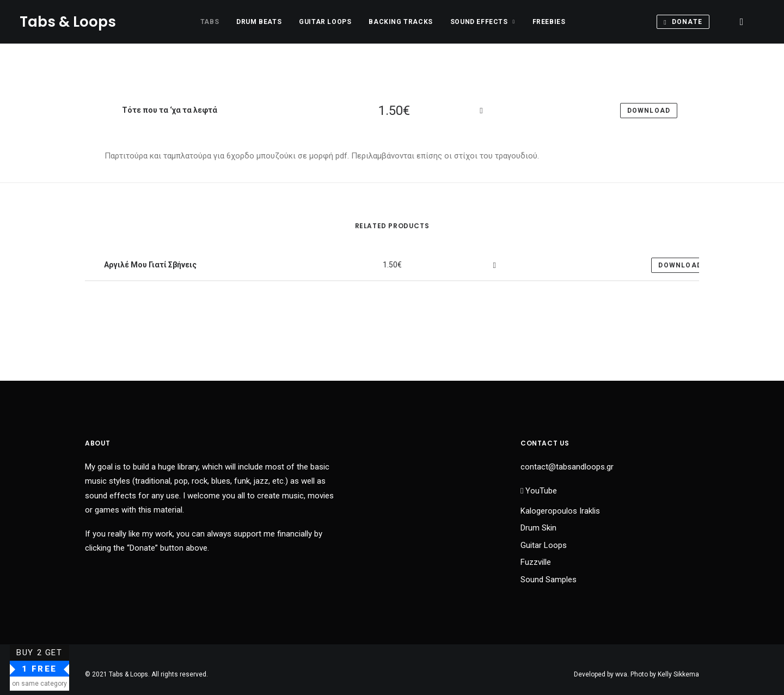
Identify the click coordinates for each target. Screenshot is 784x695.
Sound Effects (483, 22)
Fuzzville (536, 562)
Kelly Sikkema (678, 674)
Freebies (549, 22)
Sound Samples (549, 580)
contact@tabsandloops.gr (567, 467)
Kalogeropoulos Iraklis (560, 511)
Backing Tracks (400, 22)
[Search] (741, 22)
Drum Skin (538, 528)
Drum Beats (259, 22)
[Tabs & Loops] (68, 22)
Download (680, 265)
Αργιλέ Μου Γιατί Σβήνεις (149, 264)
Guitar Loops (325, 22)
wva (621, 674)
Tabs (210, 22)
